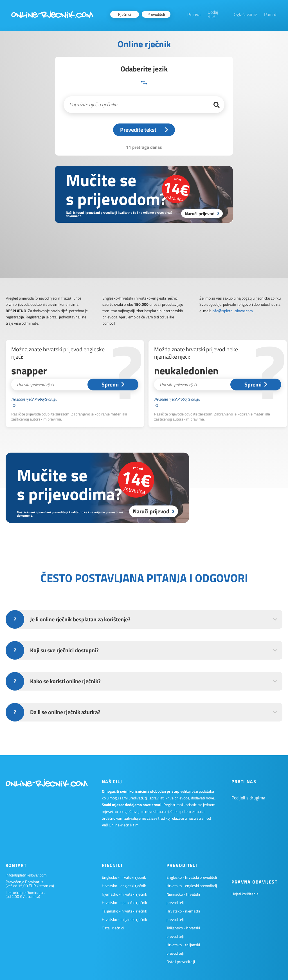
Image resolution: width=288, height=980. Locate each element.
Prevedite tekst (144, 130)
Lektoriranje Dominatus (25, 893)
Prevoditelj (156, 14)
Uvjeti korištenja (245, 894)
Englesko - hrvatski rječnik (124, 877)
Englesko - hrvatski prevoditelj (192, 877)
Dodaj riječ (213, 14)
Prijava (194, 14)
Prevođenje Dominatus (24, 882)
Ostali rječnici (113, 928)
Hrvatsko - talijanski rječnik (124, 919)
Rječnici (124, 14)
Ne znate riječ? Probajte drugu (34, 401)
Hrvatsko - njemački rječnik (124, 903)
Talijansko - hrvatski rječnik (124, 911)
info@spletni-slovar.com (232, 311)
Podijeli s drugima (248, 798)
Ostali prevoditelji (181, 962)
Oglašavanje (245, 14)
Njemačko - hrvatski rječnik (124, 894)
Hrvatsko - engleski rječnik (124, 886)
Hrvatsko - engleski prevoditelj (192, 886)
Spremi (113, 384)
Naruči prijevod (154, 511)
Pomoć (270, 14)
